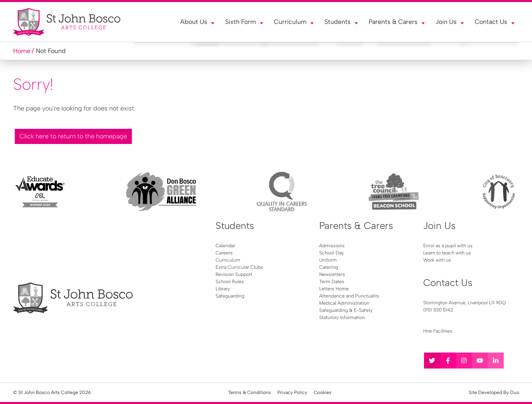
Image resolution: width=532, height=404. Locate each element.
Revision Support (234, 274)
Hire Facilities (438, 331)
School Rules (230, 282)
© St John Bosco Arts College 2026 (52, 392)
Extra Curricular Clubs (239, 267)
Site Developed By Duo (494, 392)
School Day (332, 253)
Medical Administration (344, 303)
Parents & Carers (393, 22)
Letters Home (334, 289)
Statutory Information (342, 317)
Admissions (332, 246)
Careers (224, 253)
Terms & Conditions (249, 392)
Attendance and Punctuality (349, 296)
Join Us (446, 22)
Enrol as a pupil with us (448, 246)
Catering (329, 267)
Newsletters (332, 274)
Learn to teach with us (447, 253)
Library (223, 289)
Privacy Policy (292, 392)
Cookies (323, 392)
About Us (194, 22)
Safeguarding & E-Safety (346, 310)
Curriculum (290, 22)
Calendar (225, 246)
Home (22, 51)
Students (338, 22)
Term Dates (332, 282)
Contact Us (491, 22)
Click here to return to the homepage (73, 136)
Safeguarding (230, 296)
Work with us (437, 260)
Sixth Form (240, 22)
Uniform (328, 260)
